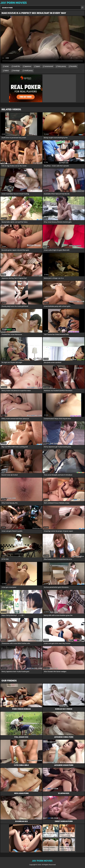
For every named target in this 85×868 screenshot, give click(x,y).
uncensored (49, 66)
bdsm (7, 71)
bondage (16, 71)
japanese (28, 66)
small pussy (28, 71)
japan (38, 66)
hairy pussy (62, 66)
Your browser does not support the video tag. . (42, 40)
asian (7, 66)
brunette (74, 66)
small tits (17, 66)
